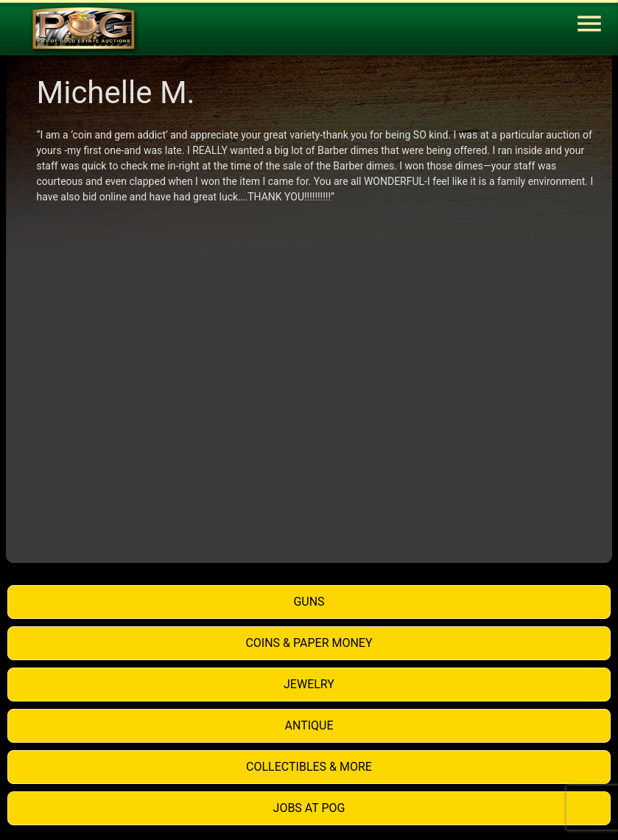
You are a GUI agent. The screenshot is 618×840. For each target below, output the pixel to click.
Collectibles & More (309, 767)
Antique (309, 725)
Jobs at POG (309, 808)
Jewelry (309, 684)
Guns (309, 602)
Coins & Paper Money (309, 643)
